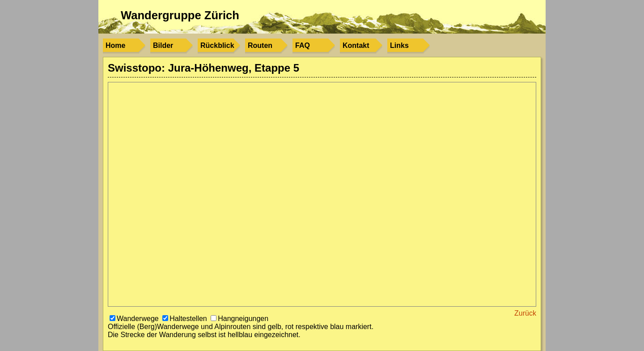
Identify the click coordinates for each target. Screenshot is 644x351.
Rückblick (217, 45)
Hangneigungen (239, 319)
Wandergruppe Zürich (180, 15)
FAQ (303, 45)
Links (399, 45)
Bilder (163, 45)
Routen (260, 45)
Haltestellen (186, 319)
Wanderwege (135, 319)
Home (115, 45)
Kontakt (356, 45)
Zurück (525, 313)
